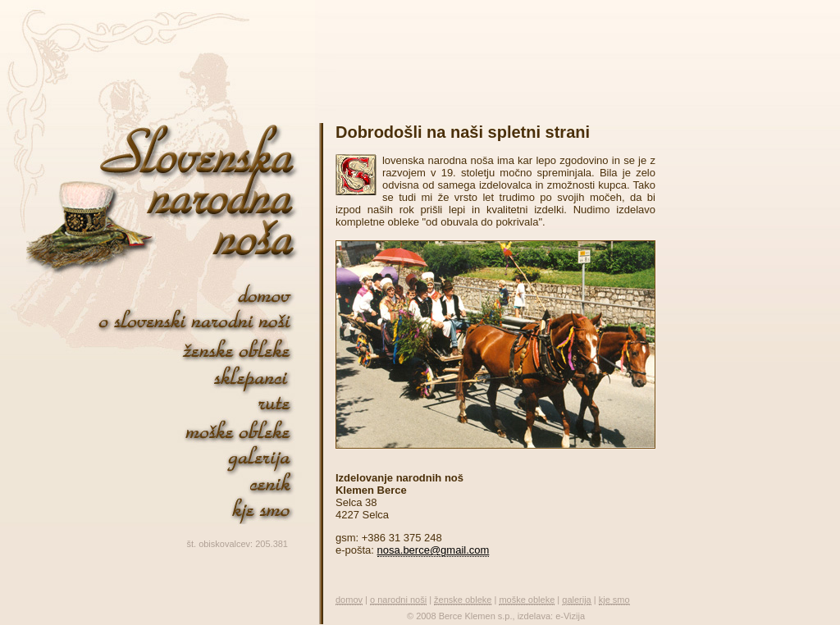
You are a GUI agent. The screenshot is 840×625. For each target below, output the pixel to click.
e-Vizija (570, 616)
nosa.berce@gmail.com (434, 550)
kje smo (614, 600)
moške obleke (527, 600)
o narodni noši (398, 600)
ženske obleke (463, 600)
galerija (576, 600)
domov (349, 600)
